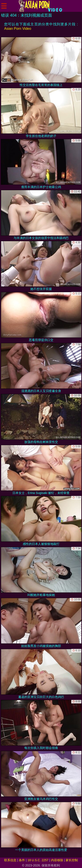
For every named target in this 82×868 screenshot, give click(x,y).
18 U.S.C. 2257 (38, 860)
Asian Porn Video (18, 29)
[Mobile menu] (4, 6)
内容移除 (57, 860)
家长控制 (72, 860)
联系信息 (10, 860)
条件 (22, 860)
